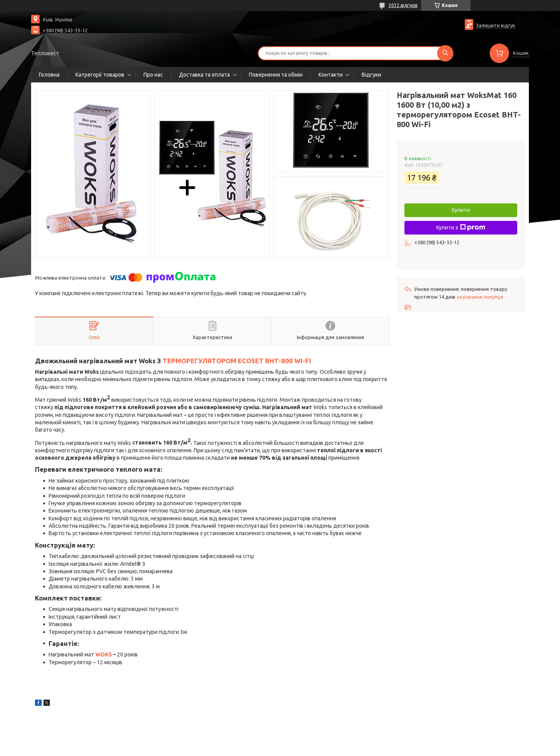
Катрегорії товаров (100, 75)
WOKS (104, 654)
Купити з (461, 227)
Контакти (331, 75)
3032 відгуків (403, 5)
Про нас (153, 75)
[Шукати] (445, 53)
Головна (49, 75)
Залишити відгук (496, 25)
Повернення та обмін (276, 75)
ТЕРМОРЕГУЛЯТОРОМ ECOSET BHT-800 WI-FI (237, 361)
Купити (461, 210)
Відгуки (371, 75)
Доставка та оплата (204, 75)
